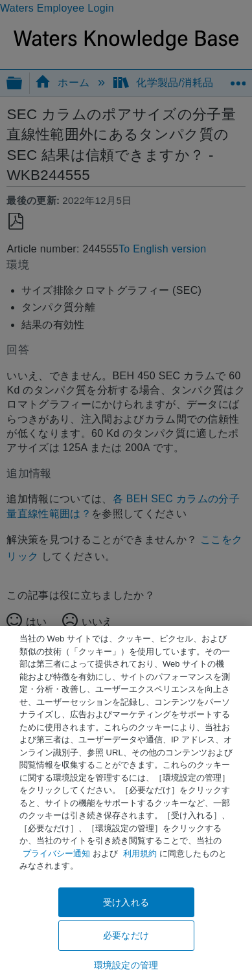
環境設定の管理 (126, 965)
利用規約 (140, 853)
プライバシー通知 (56, 853)
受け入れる (126, 902)
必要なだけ (126, 935)
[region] (126, 803)
